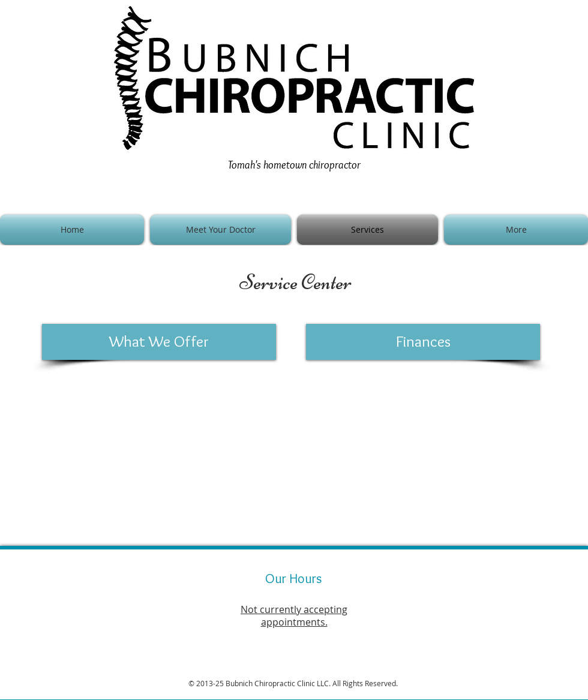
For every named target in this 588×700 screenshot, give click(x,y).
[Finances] (423, 342)
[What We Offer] (159, 342)
